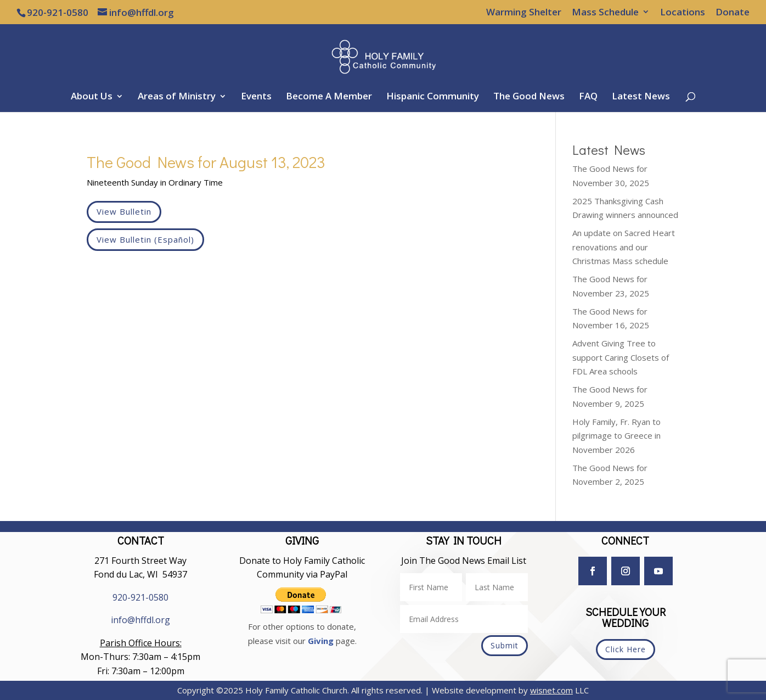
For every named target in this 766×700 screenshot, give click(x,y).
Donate (733, 13)
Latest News (641, 97)
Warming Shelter (524, 13)
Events (256, 97)
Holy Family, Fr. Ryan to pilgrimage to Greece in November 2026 (616, 436)
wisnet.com (551, 690)
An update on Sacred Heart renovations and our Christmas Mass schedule (624, 247)
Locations (683, 13)
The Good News (529, 97)
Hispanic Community (433, 97)
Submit (505, 645)
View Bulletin (124, 211)
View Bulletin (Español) (145, 239)
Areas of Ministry (177, 97)
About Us (92, 97)
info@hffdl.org (140, 620)
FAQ (588, 97)
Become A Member (329, 97)
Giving (321, 641)
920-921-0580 (140, 597)
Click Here (626, 649)
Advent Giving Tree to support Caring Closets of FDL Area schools (621, 357)
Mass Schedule (605, 13)
